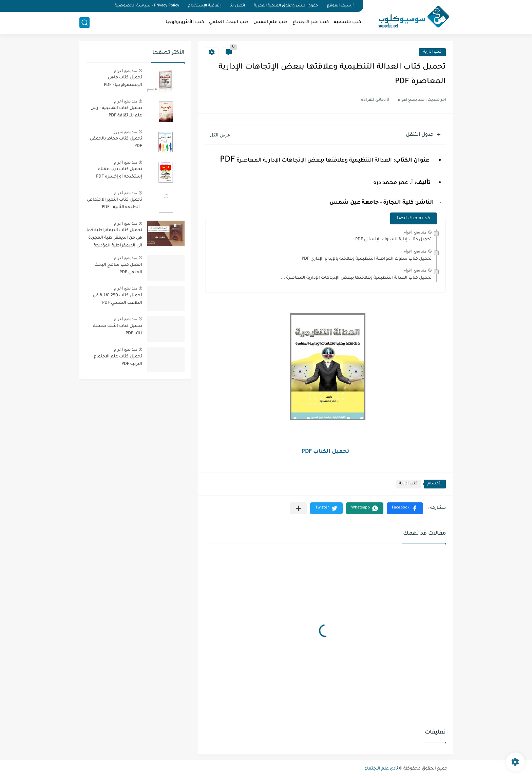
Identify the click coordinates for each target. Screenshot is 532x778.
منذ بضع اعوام (415, 232)
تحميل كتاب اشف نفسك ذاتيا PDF (117, 330)
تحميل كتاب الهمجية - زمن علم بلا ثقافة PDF (116, 112)
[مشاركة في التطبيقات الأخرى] (298, 508)
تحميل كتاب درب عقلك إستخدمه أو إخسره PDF (119, 173)
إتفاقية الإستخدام (204, 6)
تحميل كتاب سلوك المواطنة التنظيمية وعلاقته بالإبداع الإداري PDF (367, 259)
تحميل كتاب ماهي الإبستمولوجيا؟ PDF (123, 81)
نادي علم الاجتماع (381, 769)
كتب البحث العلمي (229, 22)
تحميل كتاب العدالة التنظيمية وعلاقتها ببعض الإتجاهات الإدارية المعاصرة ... (356, 278)
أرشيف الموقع (340, 6)
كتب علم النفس (270, 22)
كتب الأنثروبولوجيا (185, 22)
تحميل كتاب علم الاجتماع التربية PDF (118, 360)
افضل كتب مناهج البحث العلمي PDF (118, 269)
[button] (405, 508)
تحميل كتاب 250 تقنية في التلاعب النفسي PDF (118, 299)
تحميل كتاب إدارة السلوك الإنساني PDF (393, 240)
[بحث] (84, 23)
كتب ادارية (432, 52)
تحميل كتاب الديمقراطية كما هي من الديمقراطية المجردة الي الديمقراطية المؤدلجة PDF (114, 239)
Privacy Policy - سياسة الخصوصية (147, 6)
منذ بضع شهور (125, 132)
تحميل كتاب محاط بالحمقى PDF (116, 143)
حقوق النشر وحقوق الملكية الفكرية (286, 6)
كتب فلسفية (347, 22)
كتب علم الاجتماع (311, 22)
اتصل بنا (237, 6)
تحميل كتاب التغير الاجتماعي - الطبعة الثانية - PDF (115, 204)
